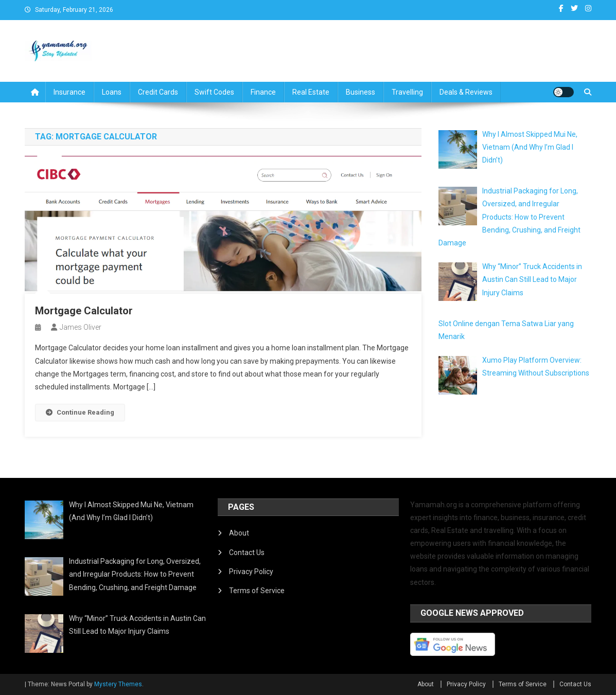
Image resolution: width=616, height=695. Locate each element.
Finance (263, 92)
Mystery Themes (118, 684)
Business (360, 92)
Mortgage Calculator (84, 311)
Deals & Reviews (466, 92)
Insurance (69, 92)
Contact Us (247, 553)
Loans (112, 92)
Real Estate (311, 92)
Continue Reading (80, 412)
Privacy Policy (251, 572)
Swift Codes (214, 92)
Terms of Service (257, 591)
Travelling (407, 92)
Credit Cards (158, 92)
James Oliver (81, 327)
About (239, 533)
